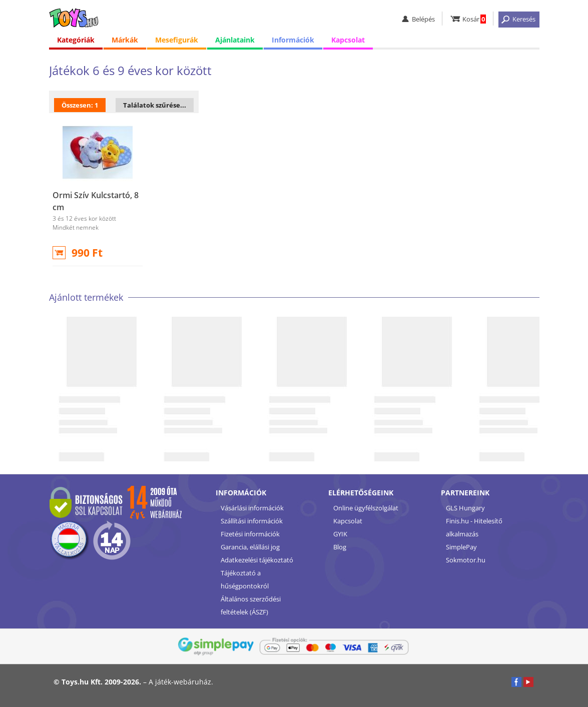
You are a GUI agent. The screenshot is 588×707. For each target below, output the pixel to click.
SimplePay (461, 547)
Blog (340, 547)
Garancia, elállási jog (250, 547)
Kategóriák (76, 40)
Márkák (125, 40)
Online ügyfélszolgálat (366, 508)
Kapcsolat (348, 40)
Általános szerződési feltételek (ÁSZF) (251, 605)
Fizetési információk (250, 534)
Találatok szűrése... (155, 105)
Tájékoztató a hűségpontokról (245, 579)
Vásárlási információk (252, 508)
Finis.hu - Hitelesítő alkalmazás (474, 527)
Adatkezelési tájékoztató (257, 560)
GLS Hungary (465, 508)
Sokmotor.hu (466, 560)
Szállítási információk (252, 521)
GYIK (340, 534)
